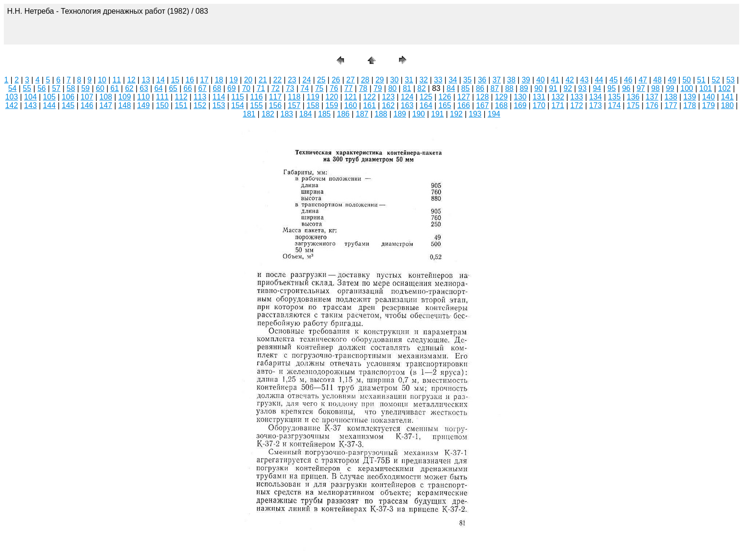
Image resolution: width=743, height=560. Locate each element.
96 (626, 88)
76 (334, 88)
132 (558, 97)
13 (146, 80)
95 (612, 88)
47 (643, 80)
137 (652, 97)
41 (555, 80)
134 (595, 97)
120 (332, 97)
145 (68, 105)
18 (219, 80)
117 (276, 97)
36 (482, 80)
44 (599, 80)
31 (409, 80)
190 (419, 114)
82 (422, 88)
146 (87, 105)
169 (520, 105)
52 (716, 80)
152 (200, 105)
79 (378, 88)
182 (268, 114)
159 (332, 105)
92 (568, 88)
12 (131, 80)
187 (362, 114)
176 (652, 105)
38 (511, 80)
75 (319, 88)
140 (709, 97)
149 (143, 105)
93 (582, 88)
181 (249, 114)
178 (690, 105)
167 (483, 105)
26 (336, 80)
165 (445, 105)
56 (42, 88)
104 (31, 97)
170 (539, 105)
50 (687, 80)
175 (633, 105)
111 (162, 97)
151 (181, 105)
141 (728, 97)
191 (438, 114)
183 (287, 114)
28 (365, 80)
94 (597, 88)
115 (238, 97)
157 (294, 105)
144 (50, 105)
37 (497, 80)
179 (709, 105)
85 (465, 88)
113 (200, 97)
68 (217, 88)
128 (483, 97)
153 (219, 105)
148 (125, 105)
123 (388, 97)
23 (292, 80)
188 (381, 114)
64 (159, 88)
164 (426, 105)
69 (232, 88)
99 (670, 88)
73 (290, 88)
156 (276, 105)
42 (570, 80)
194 (494, 114)
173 (595, 105)
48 (658, 80)
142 (12, 105)
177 (671, 105)
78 (363, 88)
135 (614, 97)
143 (31, 105)
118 (294, 97)
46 (628, 80)
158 (313, 105)
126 (445, 97)
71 (261, 88)
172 (577, 105)
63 (144, 88)
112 (181, 97)
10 (102, 80)
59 (85, 88)
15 (175, 80)
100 (687, 88)
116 (257, 97)
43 (584, 80)
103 (12, 97)
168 (502, 105)
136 (633, 97)
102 (725, 88)
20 (248, 80)
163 (407, 105)
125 (426, 97)
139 (690, 97)
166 (464, 105)
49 (672, 80)
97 (641, 88)
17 (204, 80)
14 (161, 80)
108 (106, 97)
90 (539, 88)
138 (671, 97)
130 (520, 97)
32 (424, 80)
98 (655, 88)
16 (190, 80)
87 (495, 88)
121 (351, 97)
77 (349, 88)
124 (407, 97)
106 (68, 97)
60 (100, 88)
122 (369, 97)
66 (188, 88)
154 (238, 105)
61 (115, 88)
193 (475, 114)
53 (731, 80)
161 (369, 105)
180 (728, 105)
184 (306, 114)
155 (257, 105)
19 (234, 80)
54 (12, 88)
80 (392, 88)
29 (380, 80)
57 (56, 88)
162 (388, 105)
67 (202, 88)
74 (305, 88)
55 (27, 88)
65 (173, 88)
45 (614, 80)
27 (351, 80)
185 (324, 114)
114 (219, 97)
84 (451, 88)
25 (321, 80)
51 (701, 80)
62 (129, 88)
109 (125, 97)
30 (394, 80)
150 (162, 105)
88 (509, 88)
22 (278, 80)
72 (275, 88)
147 (106, 105)
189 (400, 114)
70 (246, 88)
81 (407, 88)
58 (71, 88)
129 (502, 97)
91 (553, 88)
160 (351, 105)
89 (524, 88)
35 (468, 80)
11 (117, 80)
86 (480, 88)
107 (87, 97)
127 (464, 97)
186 (343, 114)
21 (263, 80)
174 (614, 105)
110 (143, 97)
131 (539, 97)
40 (541, 80)
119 (313, 97)
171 (558, 105)
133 (577, 97)
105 (50, 97)
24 (307, 80)
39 (526, 80)
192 (457, 114)
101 (706, 88)
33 (438, 80)
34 (453, 80)
